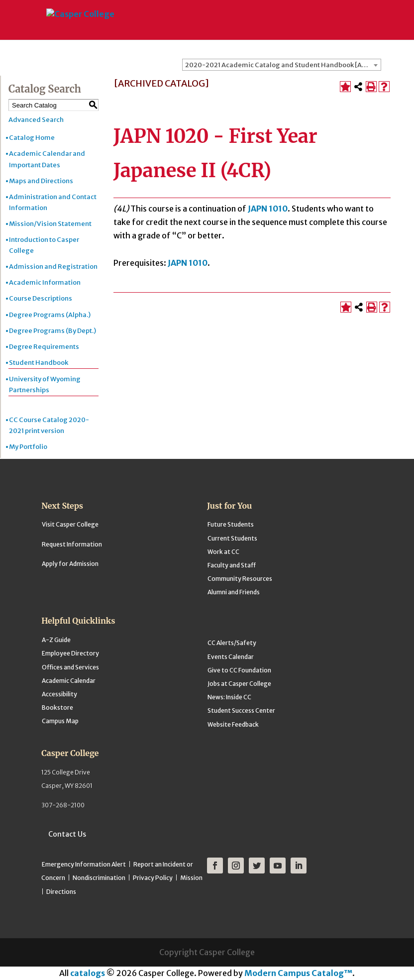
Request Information (72, 544)
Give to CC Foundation (239, 670)
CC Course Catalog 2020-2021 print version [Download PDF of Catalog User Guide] (49, 425)
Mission (191, 878)
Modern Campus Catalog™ (298, 973)
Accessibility (59, 694)
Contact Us (67, 834)
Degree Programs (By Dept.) (52, 331)
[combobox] (282, 65)
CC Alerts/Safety (232, 643)
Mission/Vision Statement (50, 224)
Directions (61, 892)
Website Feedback (233, 724)
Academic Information (45, 282)
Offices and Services (70, 667)
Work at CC (223, 552)
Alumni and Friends (234, 592)
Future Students (231, 524)
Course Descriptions (41, 298)
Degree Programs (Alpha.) (50, 315)
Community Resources (240, 579)
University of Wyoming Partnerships (45, 384)
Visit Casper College (70, 524)
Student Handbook (39, 363)
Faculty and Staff (232, 565)
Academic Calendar (69, 681)
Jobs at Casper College (239, 684)
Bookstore (57, 708)
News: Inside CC (229, 697)
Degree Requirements (44, 347)
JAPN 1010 (268, 209)
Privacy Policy (153, 878)
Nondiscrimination (99, 878)
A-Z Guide (56, 640)
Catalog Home (32, 138)
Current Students (232, 538)
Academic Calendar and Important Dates (47, 159)
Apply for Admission (70, 564)
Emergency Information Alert (84, 864)
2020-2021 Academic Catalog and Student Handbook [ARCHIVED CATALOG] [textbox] (283, 65)
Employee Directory (70, 653)
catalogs (88, 973)
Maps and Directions (41, 181)
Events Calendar (231, 657)
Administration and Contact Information (53, 202)
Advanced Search (36, 120)
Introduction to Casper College (44, 245)
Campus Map (60, 721)
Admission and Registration (53, 267)
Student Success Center (241, 710)
